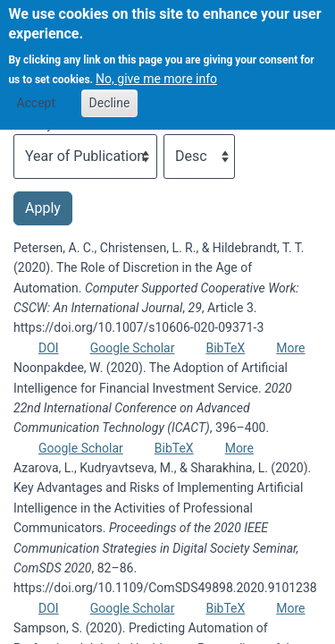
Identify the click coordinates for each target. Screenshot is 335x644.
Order (179, 124)
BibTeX (225, 348)
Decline (110, 90)
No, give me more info (156, 66)
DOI (49, 348)
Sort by (33, 124)
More (290, 348)
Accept (36, 90)
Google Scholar (133, 348)
